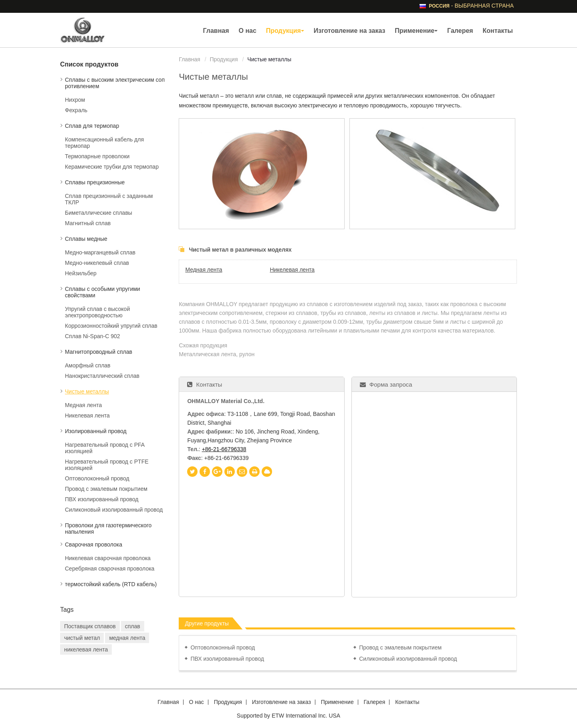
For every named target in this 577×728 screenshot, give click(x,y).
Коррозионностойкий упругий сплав (111, 326)
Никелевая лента (292, 270)
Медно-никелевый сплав (97, 263)
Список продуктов (89, 64)
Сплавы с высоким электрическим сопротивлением (115, 83)
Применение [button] (416, 31)
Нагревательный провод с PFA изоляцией (105, 448)
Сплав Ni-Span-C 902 (93, 336)
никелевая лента (86, 649)
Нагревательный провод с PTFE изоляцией (107, 465)
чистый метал (82, 638)
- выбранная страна (471, 6)
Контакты (498, 31)
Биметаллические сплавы (99, 213)
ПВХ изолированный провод (227, 659)
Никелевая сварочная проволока (108, 558)
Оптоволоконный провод (223, 647)
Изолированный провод (96, 431)
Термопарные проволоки (97, 156)
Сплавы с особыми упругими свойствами (103, 292)
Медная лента (204, 270)
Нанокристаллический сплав (102, 376)
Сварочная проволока (94, 544)
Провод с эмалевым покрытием (400, 647)
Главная (216, 31)
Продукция (224, 59)
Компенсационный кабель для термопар (104, 143)
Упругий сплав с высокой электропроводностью (97, 312)
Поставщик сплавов (90, 626)
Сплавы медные (86, 239)
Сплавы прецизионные (95, 182)
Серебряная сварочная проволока (110, 569)
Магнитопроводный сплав (99, 352)
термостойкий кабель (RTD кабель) (111, 584)
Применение (337, 702)
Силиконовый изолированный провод (408, 659)
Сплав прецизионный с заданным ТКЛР (109, 199)
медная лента (127, 638)
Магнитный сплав (88, 223)
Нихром (75, 100)
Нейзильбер (81, 273)
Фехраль (76, 110)
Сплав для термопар (92, 126)
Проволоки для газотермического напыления (108, 528)
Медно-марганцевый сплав (100, 252)
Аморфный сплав (88, 365)
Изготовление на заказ (350, 31)
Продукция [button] (285, 31)
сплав (133, 626)
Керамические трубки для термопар (112, 167)
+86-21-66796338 (224, 449)
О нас (247, 31)
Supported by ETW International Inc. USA (288, 716)
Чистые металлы (87, 391)
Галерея (460, 31)
